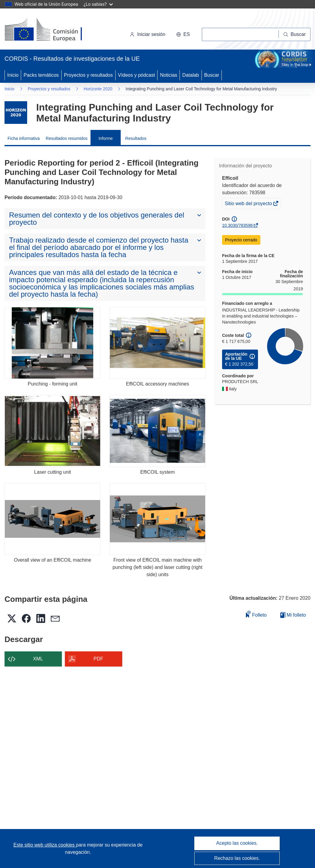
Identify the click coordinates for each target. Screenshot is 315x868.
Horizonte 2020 (98, 89)
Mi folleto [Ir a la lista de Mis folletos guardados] (293, 615)
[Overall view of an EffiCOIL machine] (52, 519)
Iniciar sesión (147, 34)
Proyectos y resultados (88, 75)
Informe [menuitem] (105, 138)
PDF (98, 659)
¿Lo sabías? (98, 4)
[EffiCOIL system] (157, 431)
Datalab (191, 75)
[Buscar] (295, 34)
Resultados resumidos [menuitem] (67, 138)
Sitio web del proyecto (249, 204)
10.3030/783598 (237, 225)
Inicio (13, 75)
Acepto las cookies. (237, 843)
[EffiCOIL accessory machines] (157, 343)
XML (38, 659)
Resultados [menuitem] (136, 138)
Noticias (169, 75)
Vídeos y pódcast (137, 75)
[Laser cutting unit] (52, 431)
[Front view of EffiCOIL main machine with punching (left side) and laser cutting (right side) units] (157, 519)
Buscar (212, 75)
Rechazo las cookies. (237, 858)
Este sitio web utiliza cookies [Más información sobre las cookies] (45, 845)
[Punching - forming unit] (52, 343)
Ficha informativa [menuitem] (24, 138)
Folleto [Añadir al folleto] (256, 614)
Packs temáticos (41, 75)
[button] (183, 34)
